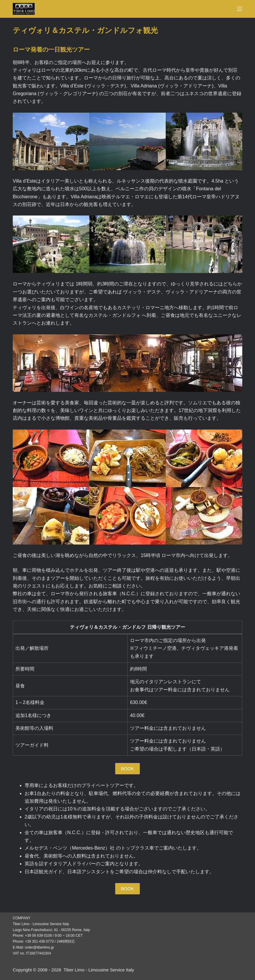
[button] (127, 769)
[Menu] (240, 9)
